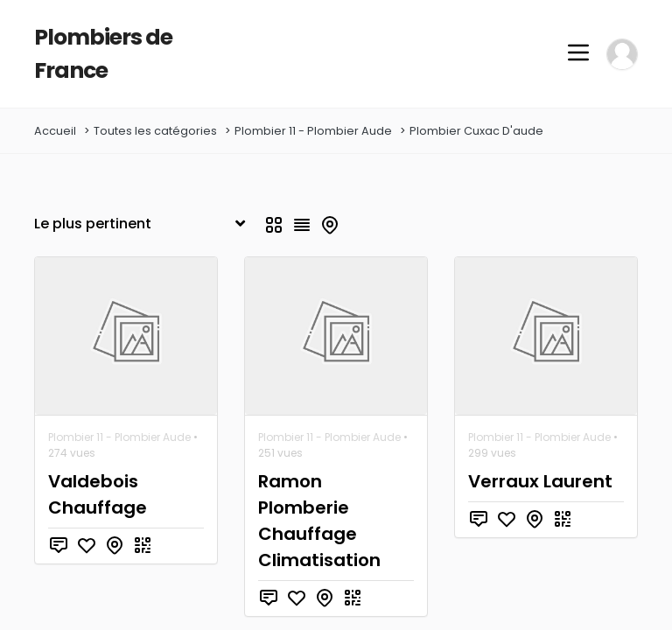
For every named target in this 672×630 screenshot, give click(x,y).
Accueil (55, 98)
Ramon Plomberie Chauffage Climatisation (332, 475)
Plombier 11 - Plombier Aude (313, 98)
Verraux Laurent (535, 449)
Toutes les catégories (155, 98)
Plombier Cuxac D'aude (476, 98)
